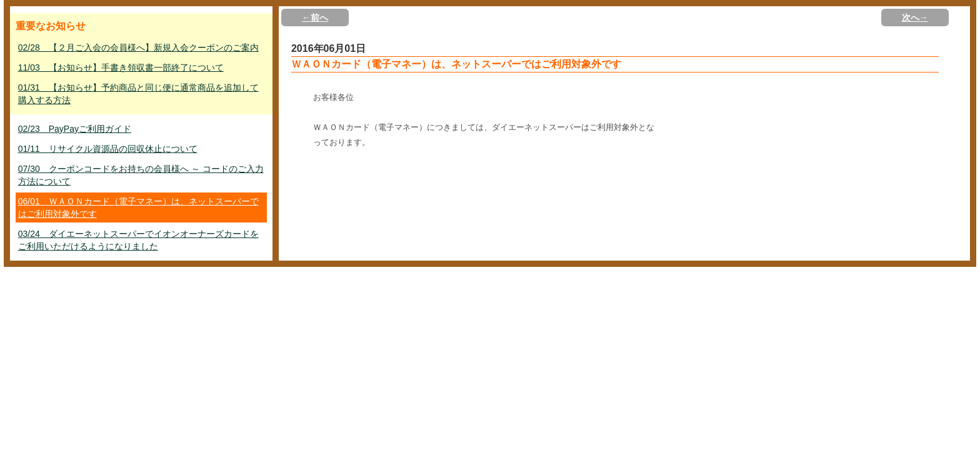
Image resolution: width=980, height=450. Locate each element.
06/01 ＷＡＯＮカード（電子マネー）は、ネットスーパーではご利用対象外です (138, 207)
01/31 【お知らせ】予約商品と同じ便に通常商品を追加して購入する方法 (138, 94)
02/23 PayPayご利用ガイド (75, 129)
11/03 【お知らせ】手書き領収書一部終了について (121, 67)
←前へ (315, 17)
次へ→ (915, 17)
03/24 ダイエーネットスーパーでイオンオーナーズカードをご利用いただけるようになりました (138, 240)
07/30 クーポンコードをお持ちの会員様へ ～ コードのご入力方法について (141, 175)
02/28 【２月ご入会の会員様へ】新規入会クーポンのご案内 (138, 47)
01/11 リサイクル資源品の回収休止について (108, 149)
